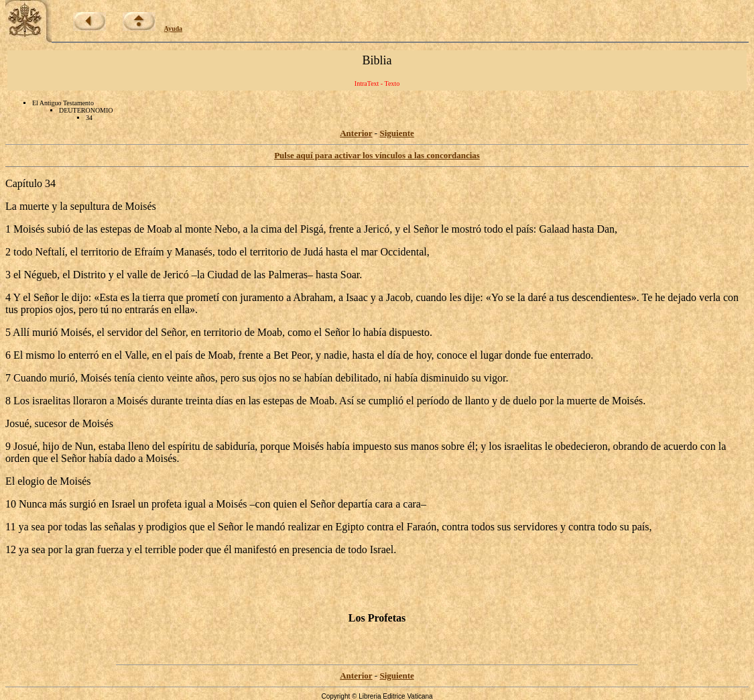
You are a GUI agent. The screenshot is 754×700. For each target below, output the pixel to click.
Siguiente (396, 133)
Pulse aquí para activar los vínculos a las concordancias (377, 155)
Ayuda (174, 28)
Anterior (356, 133)
